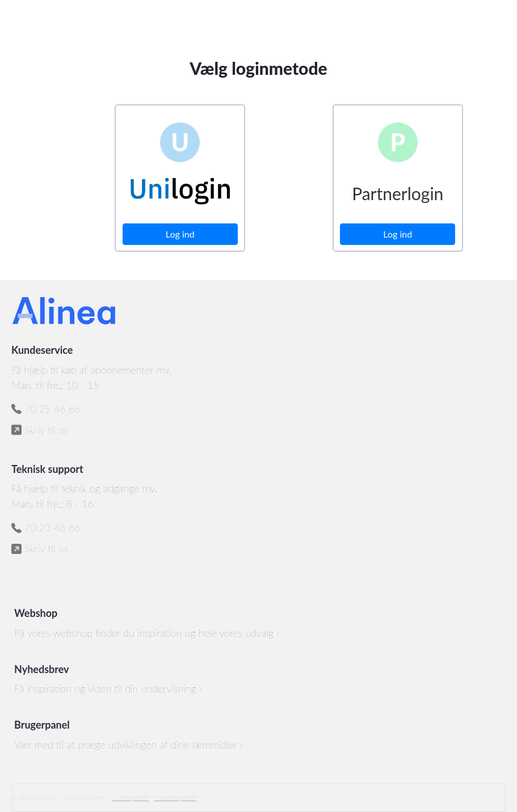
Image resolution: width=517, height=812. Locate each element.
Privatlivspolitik (175, 798)
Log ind (180, 234)
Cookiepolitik (131, 798)
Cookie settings (83, 798)
